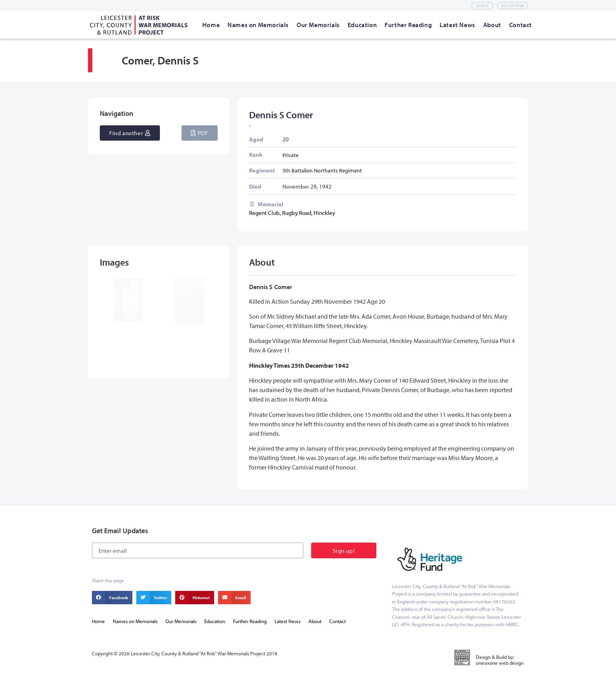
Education (215, 621)
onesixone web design (500, 663)
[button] (199, 133)
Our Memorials (181, 621)
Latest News (288, 621)
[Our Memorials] (318, 25)
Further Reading (250, 621)
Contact (337, 621)
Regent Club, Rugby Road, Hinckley (292, 213)
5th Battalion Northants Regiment (322, 170)
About (315, 621)
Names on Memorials (135, 621)
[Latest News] (457, 25)
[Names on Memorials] (258, 25)
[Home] (211, 25)
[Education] (362, 25)
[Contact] (521, 25)
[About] (492, 25)
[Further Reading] (408, 25)
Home (98, 621)
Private (291, 155)
